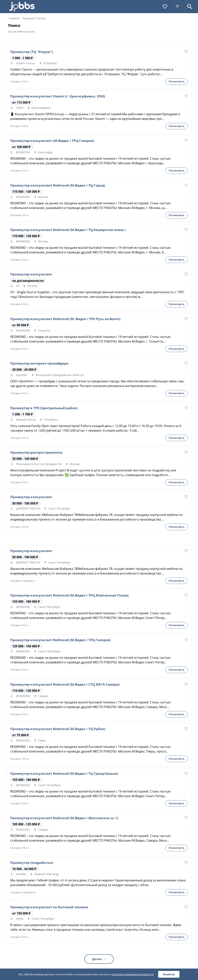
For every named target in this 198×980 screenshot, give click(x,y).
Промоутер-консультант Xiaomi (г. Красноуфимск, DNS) (58, 96)
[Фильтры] (177, 7)
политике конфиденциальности (132, 974)
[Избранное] (165, 7)
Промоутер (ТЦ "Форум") (32, 52)
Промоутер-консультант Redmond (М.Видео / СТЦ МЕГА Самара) (65, 684)
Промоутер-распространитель (36, 453)
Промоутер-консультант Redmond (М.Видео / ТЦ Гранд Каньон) (64, 774)
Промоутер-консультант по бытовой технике (49, 907)
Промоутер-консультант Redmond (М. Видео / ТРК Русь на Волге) (65, 319)
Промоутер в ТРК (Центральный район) (44, 408)
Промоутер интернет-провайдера (39, 363)
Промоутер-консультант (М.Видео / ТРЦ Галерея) (52, 141)
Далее (97, 959)
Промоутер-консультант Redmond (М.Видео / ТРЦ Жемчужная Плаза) (69, 595)
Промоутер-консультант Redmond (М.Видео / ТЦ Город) (58, 185)
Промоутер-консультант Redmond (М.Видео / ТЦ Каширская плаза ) (68, 230)
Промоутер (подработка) (32, 863)
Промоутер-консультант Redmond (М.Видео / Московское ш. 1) (64, 818)
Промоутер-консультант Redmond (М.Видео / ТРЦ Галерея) (61, 640)
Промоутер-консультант (31, 274)
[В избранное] (186, 52)
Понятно (169, 974)
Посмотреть (177, 81)
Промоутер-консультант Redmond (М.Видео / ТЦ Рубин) (58, 729)
